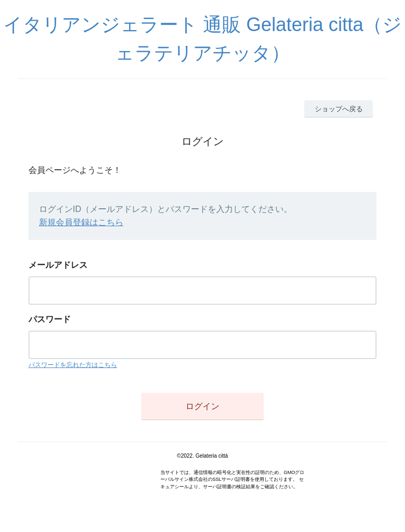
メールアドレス (58, 265)
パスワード (50, 319)
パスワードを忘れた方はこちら (73, 365)
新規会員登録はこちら (81, 222)
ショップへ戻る (339, 109)
